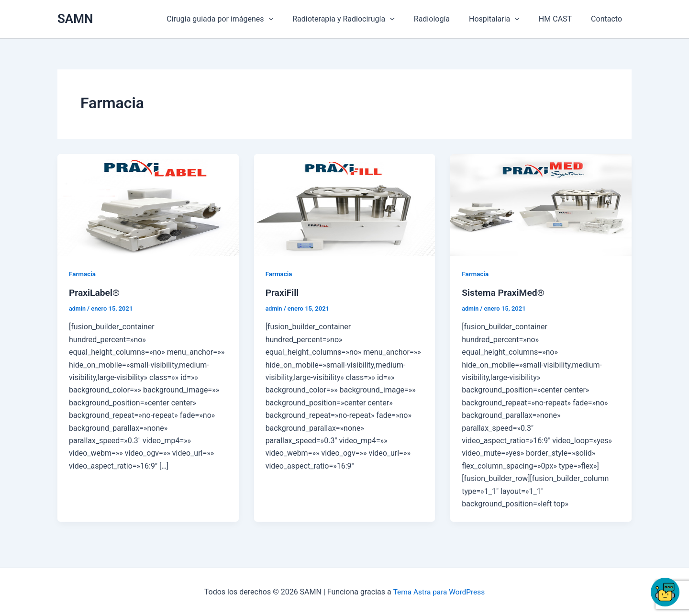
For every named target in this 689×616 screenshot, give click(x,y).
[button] (290, 19)
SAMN (75, 19)
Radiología (445, 19)
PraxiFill (283, 292)
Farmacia (83, 274)
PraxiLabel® (95, 292)
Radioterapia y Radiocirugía (361, 19)
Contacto (608, 19)
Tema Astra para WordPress (439, 592)
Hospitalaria (504, 19)
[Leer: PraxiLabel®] (148, 205)
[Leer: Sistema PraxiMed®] (541, 205)
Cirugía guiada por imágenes (241, 19)
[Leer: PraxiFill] (345, 205)
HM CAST (561, 19)
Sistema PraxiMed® (505, 292)
